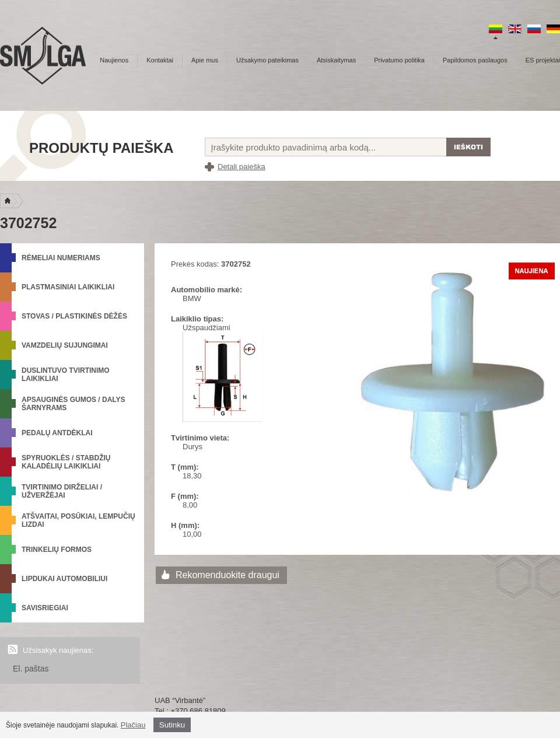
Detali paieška (242, 167)
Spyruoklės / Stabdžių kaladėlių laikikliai (66, 462)
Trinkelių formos (57, 550)
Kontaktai (160, 60)
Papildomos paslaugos (475, 60)
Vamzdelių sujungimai (65, 345)
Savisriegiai (45, 608)
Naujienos (114, 60)
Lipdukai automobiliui (64, 579)
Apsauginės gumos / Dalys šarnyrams (73, 404)
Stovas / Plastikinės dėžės (74, 316)
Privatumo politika (399, 60)
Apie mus (205, 60)
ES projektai (543, 60)
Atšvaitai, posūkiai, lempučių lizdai (78, 520)
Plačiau (133, 725)
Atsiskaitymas (336, 60)
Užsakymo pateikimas (267, 60)
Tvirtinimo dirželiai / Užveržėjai (62, 491)
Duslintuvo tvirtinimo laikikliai (66, 375)
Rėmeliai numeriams (61, 258)
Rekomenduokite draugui (228, 575)
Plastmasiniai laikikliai (68, 287)
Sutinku (172, 725)
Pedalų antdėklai (57, 433)
